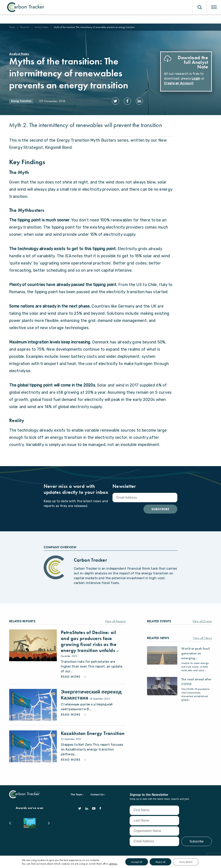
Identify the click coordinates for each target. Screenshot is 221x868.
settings (113, 864)
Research (25, 27)
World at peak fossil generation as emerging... (196, 653)
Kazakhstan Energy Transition (93, 733)
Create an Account (179, 83)
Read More (71, 677)
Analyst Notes (42, 27)
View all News (202, 638)
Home (12, 27)
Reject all (160, 862)
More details (186, 862)
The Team (76, 795)
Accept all (137, 862)
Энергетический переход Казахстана (91, 695)
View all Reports (115, 621)
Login (196, 78)
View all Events (202, 621)
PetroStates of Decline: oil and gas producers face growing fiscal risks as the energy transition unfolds (89, 641)
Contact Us (97, 795)
